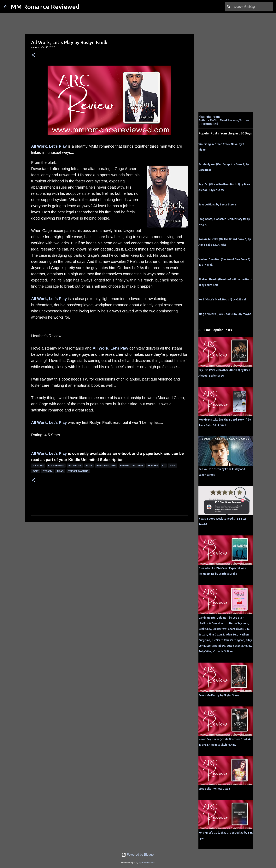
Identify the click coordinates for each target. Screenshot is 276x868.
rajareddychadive (147, 863)
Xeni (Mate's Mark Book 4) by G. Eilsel (222, 299)
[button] (33, 55)
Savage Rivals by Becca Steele (217, 204)
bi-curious (75, 466)
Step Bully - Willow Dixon (214, 789)
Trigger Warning (78, 471)
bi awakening (56, 466)
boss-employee (106, 466)
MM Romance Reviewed (45, 7)
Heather (153, 466)
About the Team (209, 117)
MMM (173, 466)
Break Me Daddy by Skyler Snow (219, 695)
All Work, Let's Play (49, 146)
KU (164, 466)
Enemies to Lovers (132, 466)
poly (36, 471)
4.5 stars (38, 466)
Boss (89, 466)
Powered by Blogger (138, 855)
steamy (48, 471)
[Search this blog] (253, 7)
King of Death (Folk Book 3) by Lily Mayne (225, 314)
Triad (60, 471)
